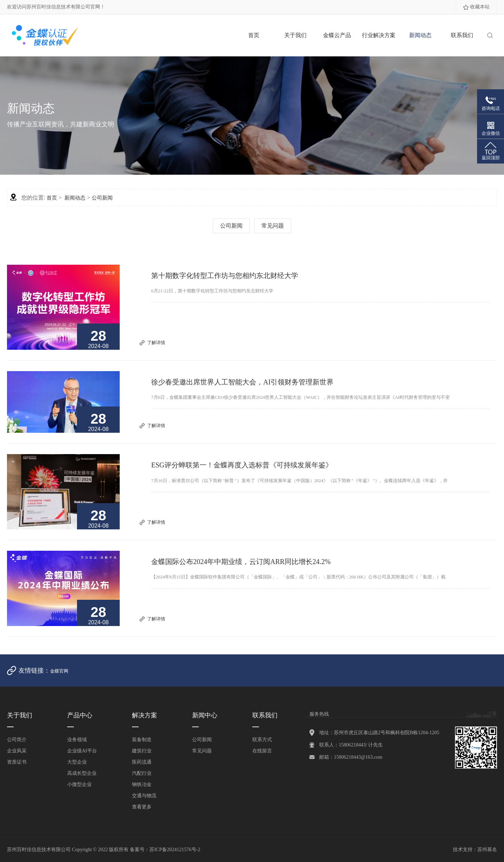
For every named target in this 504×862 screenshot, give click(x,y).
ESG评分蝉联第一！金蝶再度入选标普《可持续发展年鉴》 (242, 465)
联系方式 (262, 740)
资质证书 (17, 762)
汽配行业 (142, 773)
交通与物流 (144, 796)
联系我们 (462, 35)
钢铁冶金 (142, 784)
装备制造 (142, 740)
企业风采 (17, 751)
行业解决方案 (379, 35)
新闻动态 (420, 35)
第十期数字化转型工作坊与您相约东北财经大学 (225, 276)
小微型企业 (79, 784)
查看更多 (142, 807)
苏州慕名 (487, 850)
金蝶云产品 (337, 35)
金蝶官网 (59, 671)
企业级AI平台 (82, 751)
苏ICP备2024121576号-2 (175, 850)
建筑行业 (142, 751)
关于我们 (295, 35)
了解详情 (156, 343)
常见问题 (273, 226)
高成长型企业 (82, 773)
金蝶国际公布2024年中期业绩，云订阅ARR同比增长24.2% (241, 562)
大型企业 (77, 762)
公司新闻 (102, 198)
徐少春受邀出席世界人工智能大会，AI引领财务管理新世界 (242, 382)
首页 (254, 35)
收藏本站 (480, 7)
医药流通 (142, 762)
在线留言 (262, 751)
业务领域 (77, 740)
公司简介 (17, 740)
